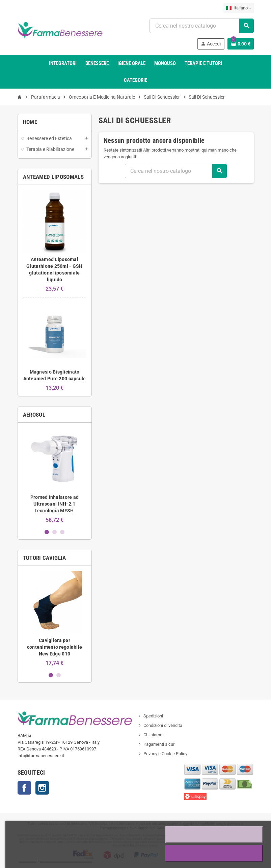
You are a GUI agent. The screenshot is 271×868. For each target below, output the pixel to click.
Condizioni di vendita (163, 725)
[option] (55, 475)
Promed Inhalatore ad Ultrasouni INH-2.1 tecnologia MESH (55, 504)
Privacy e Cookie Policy (165, 754)
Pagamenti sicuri (159, 744)
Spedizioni (153, 716)
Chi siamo (153, 735)
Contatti (24, 788)
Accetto (214, 853)
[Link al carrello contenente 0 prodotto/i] (241, 44)
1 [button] (47, 532)
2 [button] (55, 532)
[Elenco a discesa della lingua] (238, 8)
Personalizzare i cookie (66, 859)
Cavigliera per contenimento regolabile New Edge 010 (55, 647)
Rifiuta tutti (214, 835)
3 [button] (62, 532)
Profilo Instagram (42, 788)
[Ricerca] (201, 26)
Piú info (27, 859)
